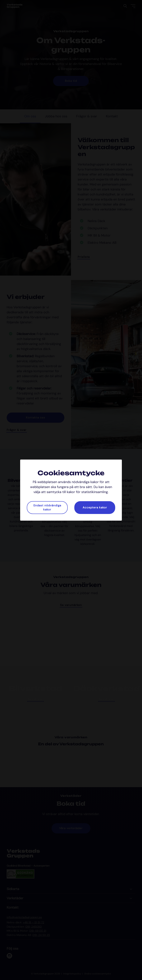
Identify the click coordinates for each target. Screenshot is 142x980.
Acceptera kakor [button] (95, 507)
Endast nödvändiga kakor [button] (47, 508)
